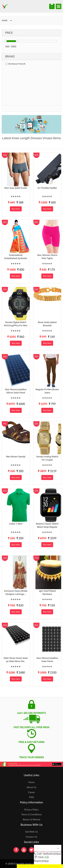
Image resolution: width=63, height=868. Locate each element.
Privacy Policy (32, 809)
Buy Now (16, 209)
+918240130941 (51, 854)
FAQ (32, 797)
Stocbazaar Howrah (15, 64)
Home (32, 782)
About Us (32, 787)
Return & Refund (32, 819)
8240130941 (41, 861)
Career (32, 792)
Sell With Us (32, 832)
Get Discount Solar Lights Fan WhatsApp (38, 866)
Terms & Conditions (32, 814)
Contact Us (31, 837)
